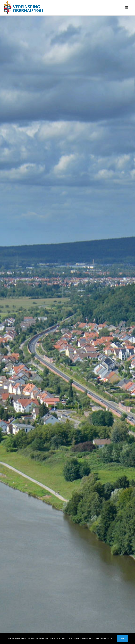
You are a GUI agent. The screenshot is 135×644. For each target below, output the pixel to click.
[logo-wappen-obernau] (23, 2)
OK (123, 639)
